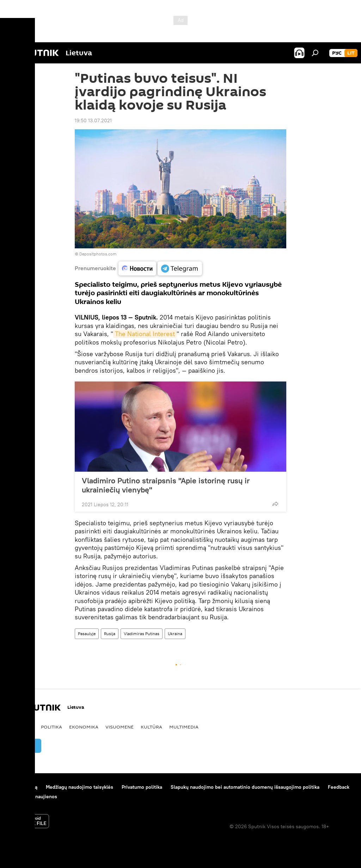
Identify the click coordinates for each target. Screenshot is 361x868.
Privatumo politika (142, 787)
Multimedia (184, 727)
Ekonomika (84, 727)
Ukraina (175, 634)
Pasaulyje (87, 634)
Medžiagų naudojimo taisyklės (79, 787)
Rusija (110, 634)
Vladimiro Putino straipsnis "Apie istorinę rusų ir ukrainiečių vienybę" (166, 485)
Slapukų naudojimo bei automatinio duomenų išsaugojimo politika (245, 787)
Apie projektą (22, 787)
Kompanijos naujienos (32, 796)
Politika (51, 727)
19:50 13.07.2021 (93, 120)
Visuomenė (120, 727)
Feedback (339, 787)
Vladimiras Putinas (142, 634)
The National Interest (145, 334)
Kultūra (151, 727)
